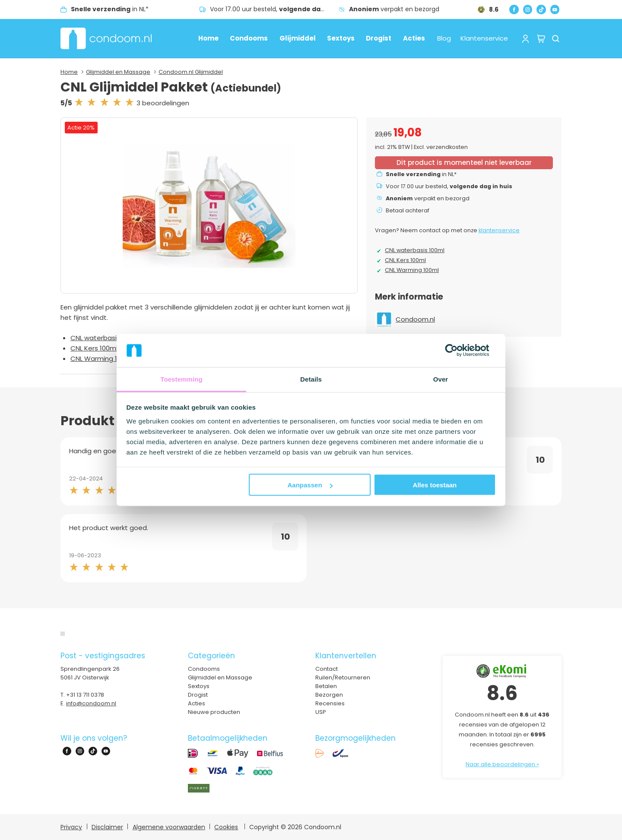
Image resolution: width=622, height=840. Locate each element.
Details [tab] (311, 379)
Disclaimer (107, 827)
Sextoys (341, 38)
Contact (327, 669)
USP (321, 712)
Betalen (326, 686)
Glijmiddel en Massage (118, 72)
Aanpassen (310, 485)
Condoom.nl (415, 319)
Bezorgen (329, 695)
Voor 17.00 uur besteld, (274, 9)
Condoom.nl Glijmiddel (191, 72)
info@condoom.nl (91, 703)
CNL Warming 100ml (102, 358)
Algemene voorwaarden (169, 827)
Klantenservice (484, 38)
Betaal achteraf (408, 210)
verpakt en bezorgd (394, 9)
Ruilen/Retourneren (343, 677)
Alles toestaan (435, 485)
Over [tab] (441, 379)
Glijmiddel (298, 38)
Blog (444, 38)
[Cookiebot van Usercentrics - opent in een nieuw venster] (458, 351)
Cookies (226, 827)
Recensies (330, 703)
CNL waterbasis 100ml (105, 338)
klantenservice (499, 230)
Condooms (249, 38)
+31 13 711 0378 (85, 695)
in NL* (110, 9)
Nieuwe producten (214, 712)
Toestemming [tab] (181, 379)
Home (208, 38)
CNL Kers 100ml (94, 348)
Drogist (379, 38)
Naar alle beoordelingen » (502, 764)
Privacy (71, 827)
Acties (414, 38)
